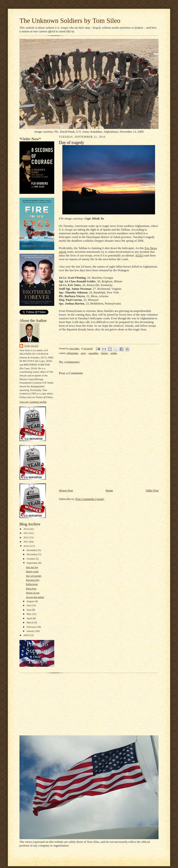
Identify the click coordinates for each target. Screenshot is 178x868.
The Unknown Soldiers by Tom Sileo (70, 21)
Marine (104, 353)
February (32, 627)
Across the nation (35, 597)
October (31, 559)
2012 (26, 537)
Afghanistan (72, 353)
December (32, 550)
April (30, 618)
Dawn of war (33, 593)
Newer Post (66, 490)
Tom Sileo (31, 346)
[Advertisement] (113, 478)
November (32, 554)
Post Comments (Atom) (90, 499)
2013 (26, 533)
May (29, 614)
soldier (114, 353)
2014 (26, 529)
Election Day (33, 580)
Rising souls (32, 571)
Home (109, 490)
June (29, 610)
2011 (26, 542)
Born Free (31, 588)
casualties (94, 353)
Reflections (32, 584)
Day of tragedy (34, 576)
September (33, 563)
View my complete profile (33, 402)
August (31, 601)
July (29, 605)
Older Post (152, 490)
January (31, 631)
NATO (139, 255)
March (30, 622)
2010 (26, 546)
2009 (26, 635)
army (83, 353)
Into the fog (32, 567)
